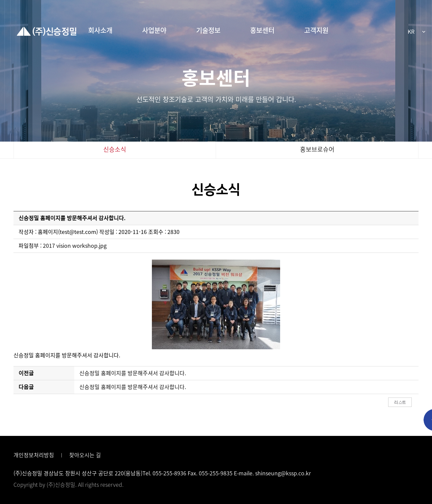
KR (411, 32)
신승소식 (115, 149)
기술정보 (208, 30)
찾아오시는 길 (85, 455)
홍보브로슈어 (317, 149)
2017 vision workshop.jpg (75, 246)
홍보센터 (262, 30)
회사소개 (100, 30)
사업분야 (154, 30)
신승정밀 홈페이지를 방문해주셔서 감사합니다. (133, 373)
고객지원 (316, 30)
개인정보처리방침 (34, 455)
